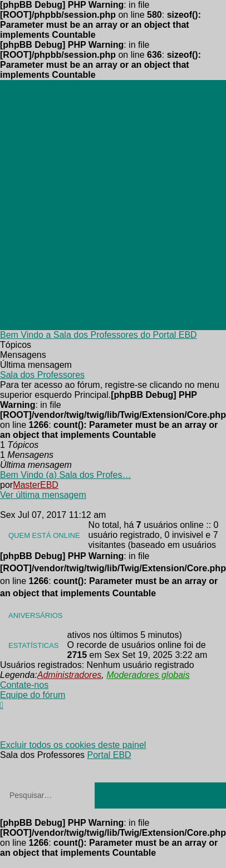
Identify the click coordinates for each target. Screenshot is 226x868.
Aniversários (36, 615)
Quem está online (44, 535)
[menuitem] (26, 105)
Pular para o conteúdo (44, 95)
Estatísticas (34, 645)
